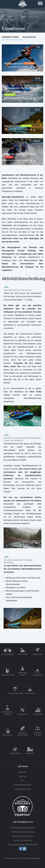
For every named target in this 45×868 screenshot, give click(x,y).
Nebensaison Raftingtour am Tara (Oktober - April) (22, 90)
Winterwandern (14, 64)
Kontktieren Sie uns (23, 789)
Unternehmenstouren (22, 785)
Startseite (22, 772)
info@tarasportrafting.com (25, 845)
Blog (22, 781)
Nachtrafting (12, 126)
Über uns (22, 776)
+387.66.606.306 (26, 840)
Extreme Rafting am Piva (20, 154)
